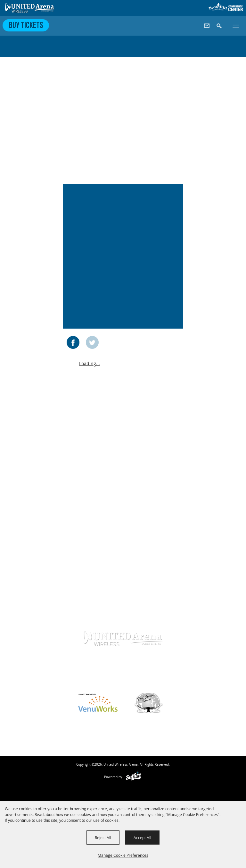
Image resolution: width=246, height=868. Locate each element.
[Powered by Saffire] (133, 777)
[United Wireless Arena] (30, 8)
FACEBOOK (73, 342)
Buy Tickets (26, 26)
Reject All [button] (103, 838)
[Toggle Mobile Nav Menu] (236, 25)
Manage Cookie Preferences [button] (123, 855)
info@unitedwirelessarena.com (123, 680)
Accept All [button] (142, 838)
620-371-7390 (119, 670)
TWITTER (92, 342)
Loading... (90, 363)
